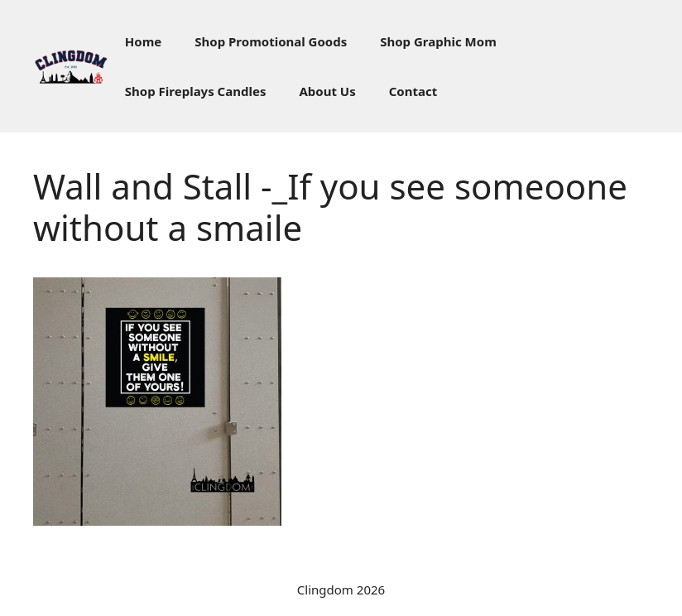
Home (143, 41)
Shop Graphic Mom (438, 41)
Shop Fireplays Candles (196, 91)
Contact (413, 91)
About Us (327, 91)
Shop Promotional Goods (271, 41)
